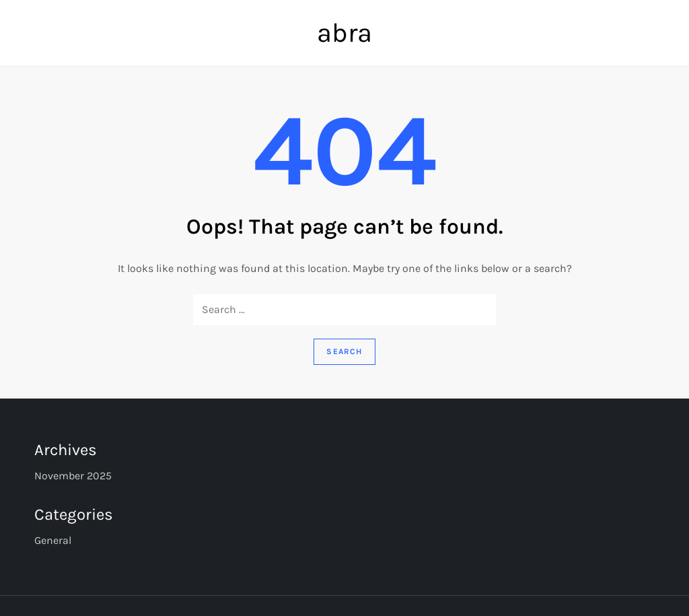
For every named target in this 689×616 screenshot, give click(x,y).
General (53, 540)
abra (344, 33)
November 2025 (73, 476)
